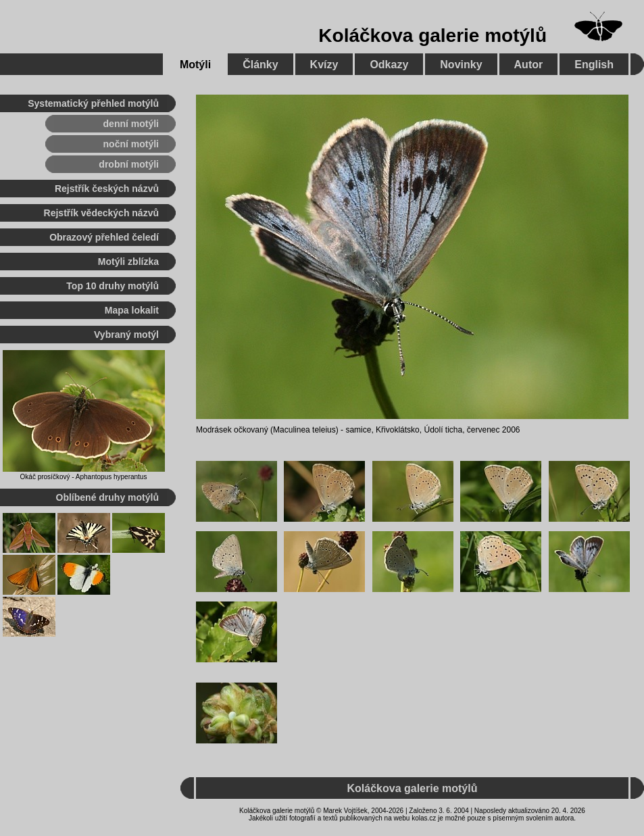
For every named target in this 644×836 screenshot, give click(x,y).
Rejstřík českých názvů (107, 189)
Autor (529, 65)
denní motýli (131, 124)
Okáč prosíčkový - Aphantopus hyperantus (84, 477)
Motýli (195, 65)
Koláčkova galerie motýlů (432, 35)
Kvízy (324, 65)
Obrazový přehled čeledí (104, 237)
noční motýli (131, 144)
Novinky (461, 65)
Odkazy (389, 65)
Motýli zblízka (128, 262)
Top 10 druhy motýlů (113, 286)
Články (260, 65)
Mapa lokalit (132, 310)
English (594, 65)
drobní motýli (129, 164)
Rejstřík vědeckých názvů (101, 213)
